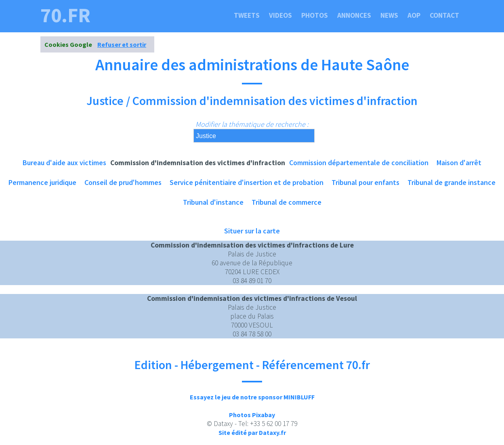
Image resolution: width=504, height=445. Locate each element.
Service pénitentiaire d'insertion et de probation (247, 182)
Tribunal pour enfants (365, 182)
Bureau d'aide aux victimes (64, 163)
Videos (280, 15)
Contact (444, 15)
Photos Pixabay (252, 415)
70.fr (65, 15)
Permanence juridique (42, 182)
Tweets (247, 15)
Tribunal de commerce (287, 202)
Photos (315, 15)
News (389, 15)
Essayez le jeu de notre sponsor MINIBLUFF (252, 397)
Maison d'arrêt (459, 163)
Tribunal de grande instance (451, 182)
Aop (414, 15)
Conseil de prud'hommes (123, 182)
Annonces (354, 15)
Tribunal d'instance (213, 202)
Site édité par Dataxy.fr (252, 432)
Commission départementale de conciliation (359, 163)
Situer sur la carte (252, 231)
